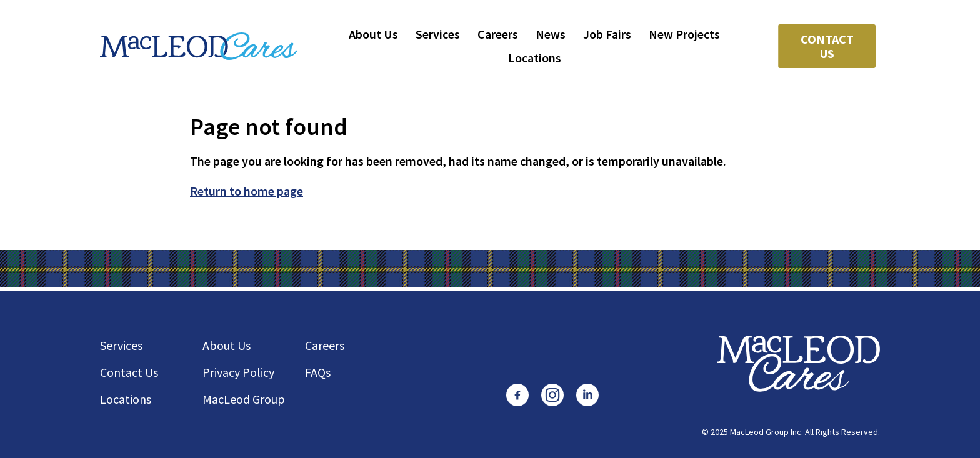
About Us (373, 34)
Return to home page (247, 191)
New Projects (684, 34)
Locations (535, 58)
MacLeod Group (244, 399)
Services (438, 34)
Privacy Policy (238, 372)
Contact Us (827, 46)
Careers (498, 34)
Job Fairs (607, 34)
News (551, 34)
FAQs (318, 372)
